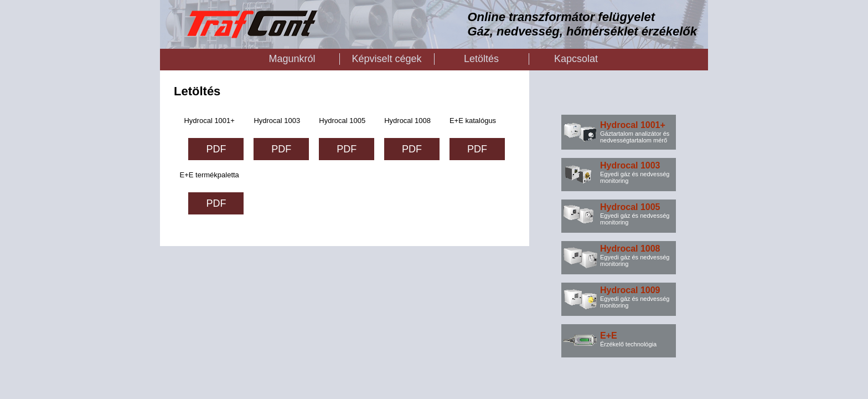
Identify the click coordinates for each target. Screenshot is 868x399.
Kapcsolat (576, 59)
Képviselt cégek (386, 59)
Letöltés (481, 59)
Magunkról (292, 59)
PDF (216, 149)
